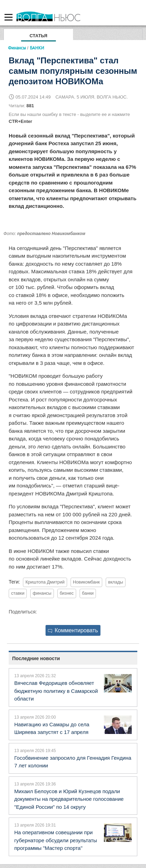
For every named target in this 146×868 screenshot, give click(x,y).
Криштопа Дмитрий (45, 582)
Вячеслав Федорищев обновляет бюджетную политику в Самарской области (56, 691)
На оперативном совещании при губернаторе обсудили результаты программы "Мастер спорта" (56, 840)
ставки (18, 593)
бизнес (67, 593)
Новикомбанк (86, 582)
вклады (116, 582)
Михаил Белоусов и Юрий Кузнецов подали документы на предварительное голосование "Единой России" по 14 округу (69, 799)
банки (88, 593)
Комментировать (73, 630)
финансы (42, 593)
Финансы (17, 48)
